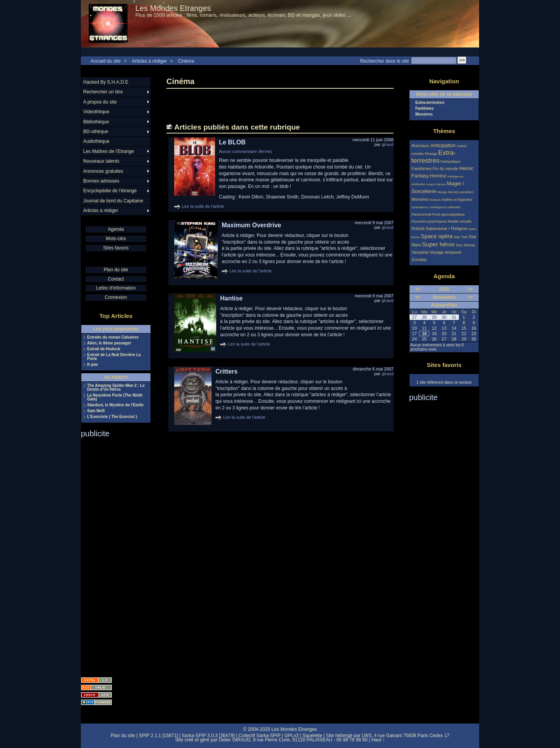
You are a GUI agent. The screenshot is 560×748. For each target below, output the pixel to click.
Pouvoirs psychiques (429, 221)
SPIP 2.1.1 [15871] (158, 736)
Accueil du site (106, 61)
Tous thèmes (465, 245)
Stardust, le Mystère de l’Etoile (115, 405)
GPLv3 (291, 736)
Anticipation (443, 146)
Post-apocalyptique (449, 214)
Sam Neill (96, 411)
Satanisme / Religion (447, 228)
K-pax (93, 365)
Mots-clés (116, 239)
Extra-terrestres (430, 103)
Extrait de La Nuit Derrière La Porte (114, 357)
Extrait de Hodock (104, 349)
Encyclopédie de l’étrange (110, 191)
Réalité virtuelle (460, 221)
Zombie (419, 259)
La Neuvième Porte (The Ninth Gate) (115, 397)
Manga (442, 192)
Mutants (435, 200)
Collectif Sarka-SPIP (260, 736)
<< (418, 289)
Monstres (424, 114)
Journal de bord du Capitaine (113, 201)
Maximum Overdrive (251, 225)
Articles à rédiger (149, 61)
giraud (388, 144)
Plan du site (116, 270)
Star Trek (461, 237)
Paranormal (421, 214)
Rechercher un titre (103, 92)
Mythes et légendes (457, 200)
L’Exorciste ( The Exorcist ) (112, 417)
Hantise (231, 298)
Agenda (116, 229)
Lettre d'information (116, 288)
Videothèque (96, 112)
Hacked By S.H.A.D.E (106, 82)
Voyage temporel (445, 252)
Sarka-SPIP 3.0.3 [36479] (208, 736)
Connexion (116, 297)
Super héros (438, 244)
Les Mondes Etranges (173, 8)
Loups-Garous (436, 184)
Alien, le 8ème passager (109, 343)
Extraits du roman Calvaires (113, 337)
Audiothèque (96, 141)
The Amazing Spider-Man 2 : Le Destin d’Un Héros (116, 388)
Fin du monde (445, 169)
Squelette (312, 736)
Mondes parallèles (461, 192)
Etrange (431, 154)
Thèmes (444, 131)
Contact (116, 279)
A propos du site (100, 102)
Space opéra (437, 236)
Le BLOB (232, 142)
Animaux (421, 145)
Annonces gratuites (103, 171)
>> (470, 289)
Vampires (420, 252)
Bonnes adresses (101, 181)
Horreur (438, 176)
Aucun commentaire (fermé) (245, 151)
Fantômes (424, 109)
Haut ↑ (378, 740)
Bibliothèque (96, 122)
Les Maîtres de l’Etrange (108, 151)
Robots (418, 228)
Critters (227, 371)
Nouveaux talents (101, 161)
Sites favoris (116, 248)
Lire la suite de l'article (203, 206)
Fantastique (451, 161)
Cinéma (186, 61)
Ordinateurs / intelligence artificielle (436, 207)
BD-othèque (96, 132)
